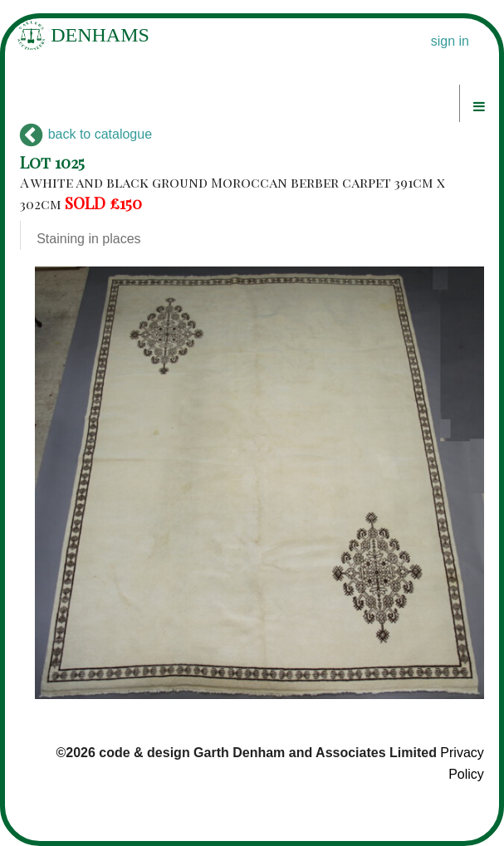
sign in (450, 41)
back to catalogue (86, 134)
